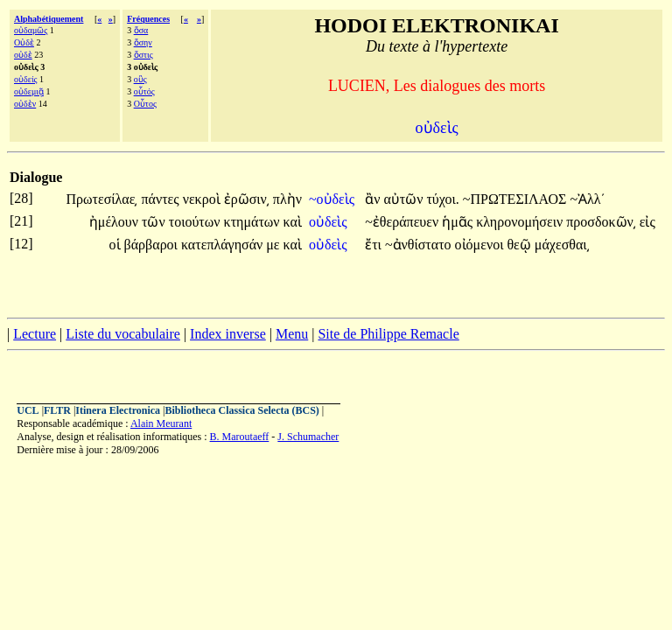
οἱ (117, 245)
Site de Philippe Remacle (388, 334)
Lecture (35, 334)
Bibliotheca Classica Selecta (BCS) (242, 410)
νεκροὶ (203, 199)
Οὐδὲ (24, 42)
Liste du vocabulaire (123, 334)
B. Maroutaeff (240, 437)
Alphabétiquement (49, 19)
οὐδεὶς (330, 222)
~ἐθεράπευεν (403, 222)
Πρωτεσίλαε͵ (101, 199)
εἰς (647, 222)
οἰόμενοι (481, 245)
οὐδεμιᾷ (29, 91)
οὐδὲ (23, 55)
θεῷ (520, 245)
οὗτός (144, 91)
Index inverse (228, 334)
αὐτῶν (405, 199)
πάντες (161, 199)
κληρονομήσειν (521, 222)
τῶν (155, 222)
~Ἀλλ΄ (588, 199)
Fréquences (148, 19)
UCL (28, 410)
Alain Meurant (161, 423)
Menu (292, 334)
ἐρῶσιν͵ (247, 199)
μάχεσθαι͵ (562, 245)
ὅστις (143, 55)
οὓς (140, 79)
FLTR (57, 410)
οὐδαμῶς (31, 30)
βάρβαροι (153, 245)
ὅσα (141, 30)
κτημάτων (254, 222)
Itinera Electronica (118, 410)
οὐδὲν (25, 104)
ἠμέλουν (115, 222)
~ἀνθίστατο (420, 245)
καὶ (293, 222)
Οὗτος (145, 104)
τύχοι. (442, 199)
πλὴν (287, 199)
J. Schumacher (308, 437)
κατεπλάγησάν (224, 245)
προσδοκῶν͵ (601, 222)
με (274, 245)
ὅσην (143, 42)
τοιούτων (196, 222)
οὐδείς (26, 79)
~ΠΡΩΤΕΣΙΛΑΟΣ (517, 199)
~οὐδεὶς (333, 199)
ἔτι (375, 245)
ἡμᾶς (459, 222)
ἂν (374, 199)
